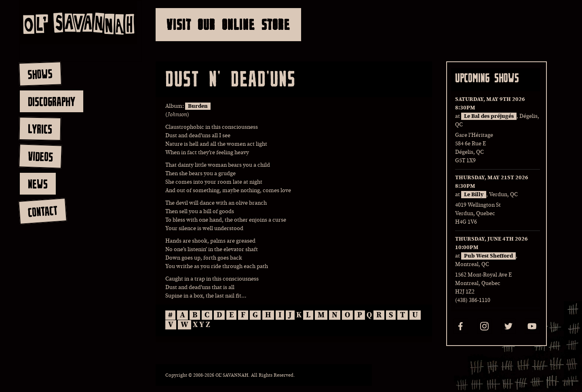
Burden (198, 106)
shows (40, 74)
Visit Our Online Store (228, 24)
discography (52, 101)
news (38, 184)
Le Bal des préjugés (489, 116)
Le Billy (474, 195)
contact (42, 211)
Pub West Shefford (488, 256)
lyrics (40, 129)
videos (40, 156)
